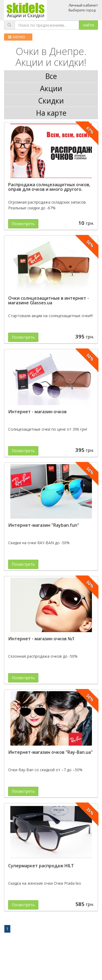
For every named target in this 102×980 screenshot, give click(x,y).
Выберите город (82, 10)
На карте (51, 113)
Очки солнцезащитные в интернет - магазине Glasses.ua (49, 301)
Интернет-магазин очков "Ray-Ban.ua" (50, 752)
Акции (51, 88)
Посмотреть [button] (23, 224)
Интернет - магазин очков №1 (41, 639)
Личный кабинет (83, 5)
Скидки (51, 101)
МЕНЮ (17, 37)
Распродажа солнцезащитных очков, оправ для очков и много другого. (49, 187)
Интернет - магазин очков (37, 412)
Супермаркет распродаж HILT (41, 866)
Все (51, 76)
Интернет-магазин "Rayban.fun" (44, 525)
